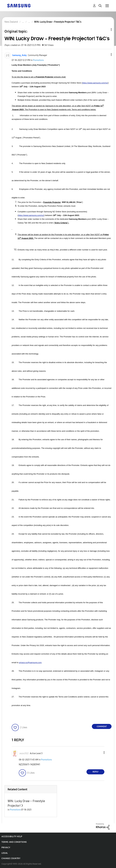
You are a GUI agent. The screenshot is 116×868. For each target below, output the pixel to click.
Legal (5, 853)
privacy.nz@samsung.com (30, 662)
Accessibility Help (12, 837)
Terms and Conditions (14, 842)
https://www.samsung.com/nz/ (95, 83)
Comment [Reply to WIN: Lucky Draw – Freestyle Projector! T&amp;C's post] (102, 727)
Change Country (11, 858)
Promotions (38, 60)
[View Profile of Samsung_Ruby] (19, 55)
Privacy (6, 848)
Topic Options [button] (106, 30)
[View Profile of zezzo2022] (24, 753)
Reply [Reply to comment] (95, 772)
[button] (106, 55)
